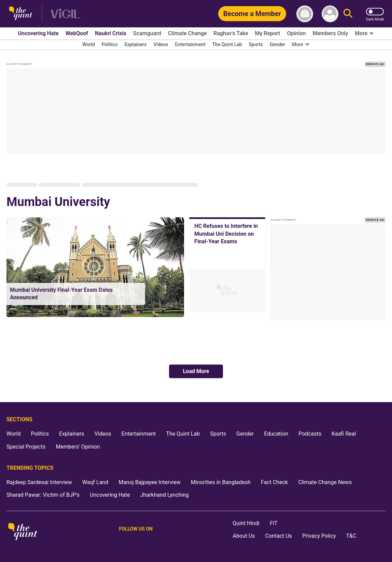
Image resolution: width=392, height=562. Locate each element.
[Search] (348, 14)
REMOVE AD (375, 64)
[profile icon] (330, 14)
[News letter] (305, 14)
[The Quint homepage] (21, 14)
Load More (196, 371)
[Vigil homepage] (65, 14)
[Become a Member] (252, 14)
